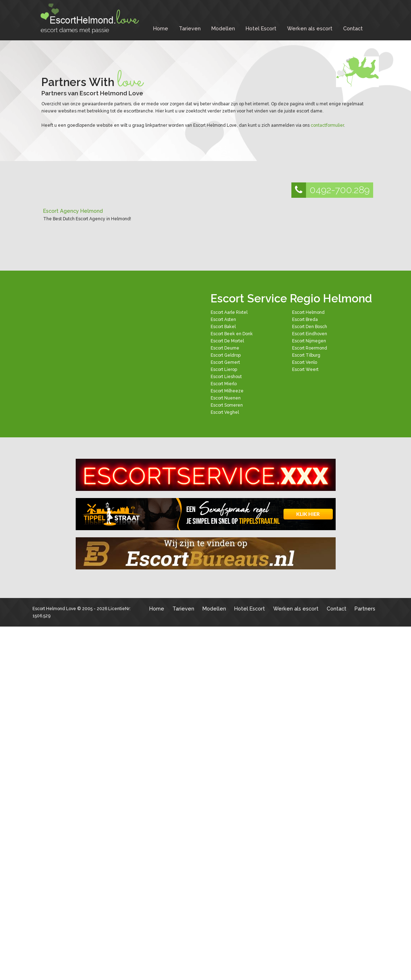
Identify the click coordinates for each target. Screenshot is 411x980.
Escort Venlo (305, 362)
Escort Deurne (225, 348)
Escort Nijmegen (309, 341)
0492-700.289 (330, 190)
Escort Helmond (308, 312)
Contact (353, 28)
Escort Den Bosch (310, 327)
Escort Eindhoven (310, 334)
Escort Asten (223, 320)
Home (161, 28)
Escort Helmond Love (54, 609)
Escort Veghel (225, 412)
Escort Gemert (225, 362)
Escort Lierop (224, 370)
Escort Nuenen (226, 398)
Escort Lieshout (226, 377)
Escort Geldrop (226, 355)
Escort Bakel (223, 327)
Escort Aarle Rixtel (229, 312)
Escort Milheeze (227, 391)
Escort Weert (305, 370)
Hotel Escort (261, 28)
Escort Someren (227, 405)
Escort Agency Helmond (73, 211)
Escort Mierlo (224, 384)
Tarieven (190, 28)
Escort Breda (305, 320)
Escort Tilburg (306, 355)
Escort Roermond (310, 348)
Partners (365, 609)
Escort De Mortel (227, 341)
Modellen (223, 28)
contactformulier (327, 125)
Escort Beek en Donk (232, 334)
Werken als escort (310, 28)
